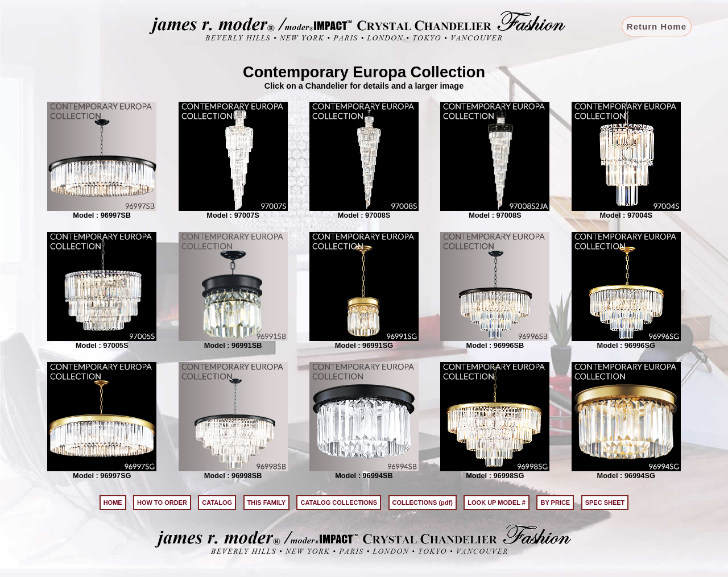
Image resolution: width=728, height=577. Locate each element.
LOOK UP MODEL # (497, 503)
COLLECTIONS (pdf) (423, 503)
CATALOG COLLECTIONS (339, 503)
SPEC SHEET (605, 503)
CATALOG (217, 503)
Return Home (657, 26)
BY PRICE (555, 503)
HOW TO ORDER (162, 503)
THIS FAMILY (266, 503)
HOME (113, 503)
